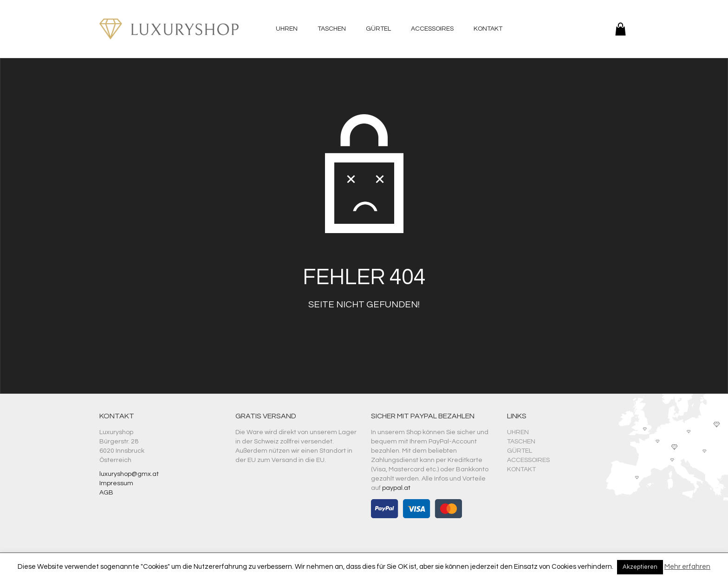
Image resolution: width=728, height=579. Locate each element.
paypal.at (396, 488)
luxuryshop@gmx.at (129, 474)
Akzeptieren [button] (640, 567)
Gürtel (378, 29)
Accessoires (432, 29)
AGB (106, 493)
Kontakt (488, 29)
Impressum (116, 483)
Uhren (287, 29)
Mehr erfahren (687, 567)
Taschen (332, 29)
